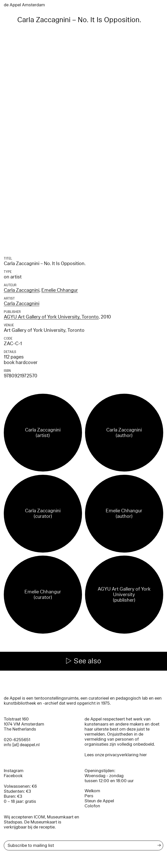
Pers (89, 796)
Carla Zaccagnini (22, 290)
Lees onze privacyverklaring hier (116, 755)
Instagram (14, 771)
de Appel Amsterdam (24, 5)
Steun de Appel (99, 801)
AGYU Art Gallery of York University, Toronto (51, 317)
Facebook (13, 776)
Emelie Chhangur (60, 290)
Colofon (92, 806)
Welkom (92, 791)
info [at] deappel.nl (22, 745)
